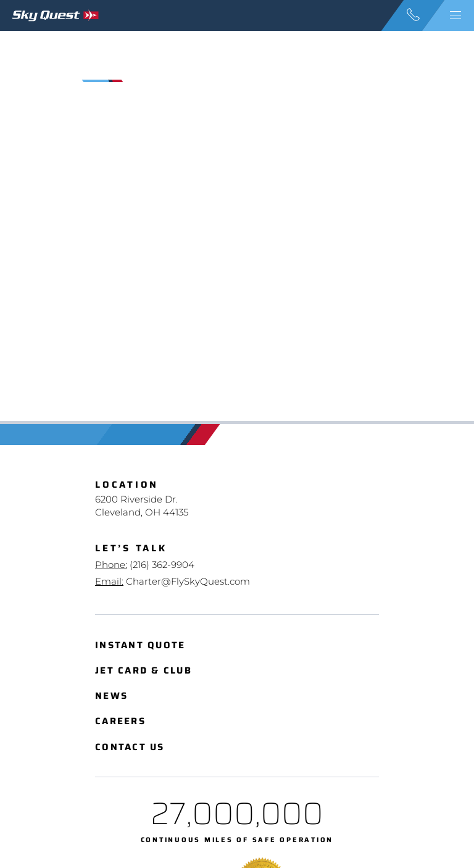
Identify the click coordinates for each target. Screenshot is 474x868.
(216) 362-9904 (162, 565)
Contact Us (130, 747)
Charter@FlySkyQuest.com (188, 581)
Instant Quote (140, 645)
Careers (120, 721)
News (111, 696)
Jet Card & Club (143, 671)
